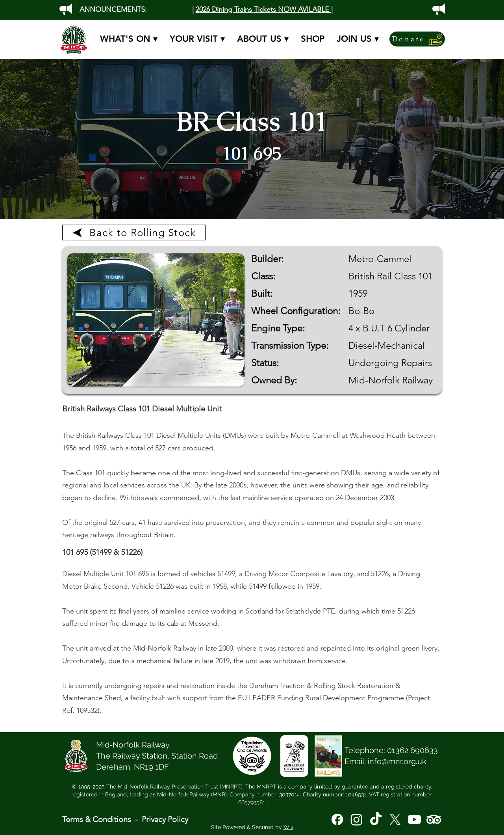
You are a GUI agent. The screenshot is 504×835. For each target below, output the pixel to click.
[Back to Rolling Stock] (134, 232)
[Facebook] (337, 819)
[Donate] (417, 39)
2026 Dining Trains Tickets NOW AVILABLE (263, 9)
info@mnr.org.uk (397, 761)
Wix (288, 827)
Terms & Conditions (97, 819)
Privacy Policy (165, 819)
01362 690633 (412, 750)
